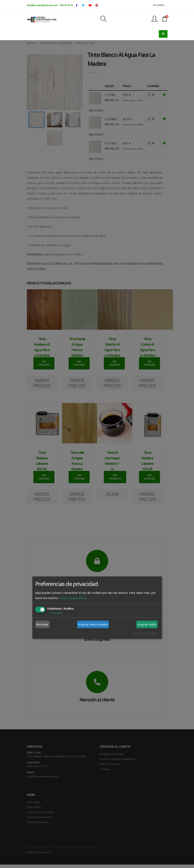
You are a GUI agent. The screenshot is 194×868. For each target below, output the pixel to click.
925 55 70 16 (66, 5)
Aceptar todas (147, 624)
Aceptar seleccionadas (93, 624)
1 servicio (55, 613)
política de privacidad (72, 598)
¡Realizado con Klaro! (146, 633)
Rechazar (42, 624)
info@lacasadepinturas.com (42, 5)
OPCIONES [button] (159, 5)
